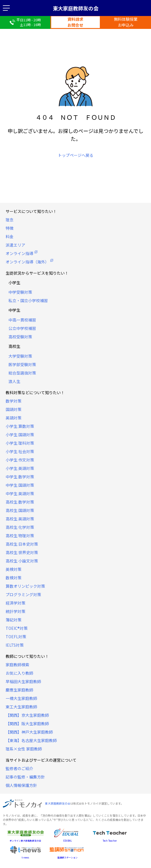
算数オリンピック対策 (25, 586)
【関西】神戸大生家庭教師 (29, 732)
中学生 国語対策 (20, 485)
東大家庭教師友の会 (76, 8)
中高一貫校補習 (22, 320)
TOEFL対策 (16, 637)
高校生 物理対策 (20, 536)
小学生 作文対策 (20, 460)
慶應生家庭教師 (19, 690)
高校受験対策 (20, 337)
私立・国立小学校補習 (28, 300)
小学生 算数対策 (20, 426)
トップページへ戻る (76, 155)
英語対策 (13, 418)
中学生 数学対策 (20, 477)
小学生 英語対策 (20, 468)
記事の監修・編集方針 (25, 777)
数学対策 (13, 401)
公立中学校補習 (22, 328)
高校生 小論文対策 (22, 561)
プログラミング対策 (23, 594)
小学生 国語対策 (20, 435)
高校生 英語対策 (20, 519)
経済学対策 (15, 603)
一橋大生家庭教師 (21, 698)
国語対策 (13, 409)
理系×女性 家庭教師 (24, 749)
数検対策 (13, 578)
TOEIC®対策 (17, 628)
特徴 (10, 228)
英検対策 (13, 569)
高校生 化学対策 (20, 527)
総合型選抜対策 (22, 373)
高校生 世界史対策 (22, 552)
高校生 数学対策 (20, 502)
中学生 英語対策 (20, 493)
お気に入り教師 (19, 673)
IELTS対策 (15, 645)
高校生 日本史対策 (22, 544)
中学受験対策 (20, 292)
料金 (10, 236)
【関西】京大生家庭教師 (27, 715)
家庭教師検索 (17, 665)
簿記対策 (13, 620)
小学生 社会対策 (20, 451)
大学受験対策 (20, 356)
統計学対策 (15, 611)
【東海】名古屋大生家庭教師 (31, 740)
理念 (10, 220)
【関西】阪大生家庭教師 (27, 724)
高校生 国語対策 (20, 510)
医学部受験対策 (22, 364)
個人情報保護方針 (21, 785)
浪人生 (14, 381)
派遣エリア (15, 245)
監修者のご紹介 (19, 768)
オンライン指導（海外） (27, 262)
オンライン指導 (19, 253)
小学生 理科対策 (20, 443)
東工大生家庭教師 (21, 707)
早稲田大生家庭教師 (23, 681)
